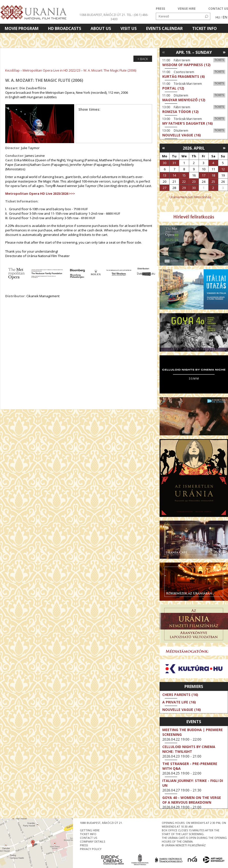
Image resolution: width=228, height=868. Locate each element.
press (84, 845)
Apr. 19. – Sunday (194, 52)
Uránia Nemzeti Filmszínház (190, 197)
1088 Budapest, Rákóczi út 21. (103, 15)
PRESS (160, 9)
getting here (90, 830)
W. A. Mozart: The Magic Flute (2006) (110, 70)
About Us (101, 28)
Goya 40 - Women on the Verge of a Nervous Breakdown (192, 800)
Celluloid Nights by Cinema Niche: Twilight (189, 749)
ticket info (88, 834)
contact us (88, 838)
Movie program (22, 28)
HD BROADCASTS (65, 28)
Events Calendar (164, 28)
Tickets (219, 60)
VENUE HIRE (187, 9)
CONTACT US (218, 9)
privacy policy (91, 849)
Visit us (129, 28)
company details (92, 841)
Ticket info (204, 28)
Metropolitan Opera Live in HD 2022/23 (52, 70)
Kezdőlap (12, 70)
